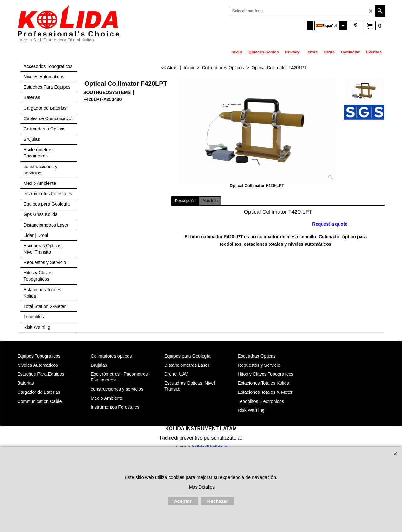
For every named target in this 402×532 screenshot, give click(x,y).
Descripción (185, 201)
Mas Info (210, 201)
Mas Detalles (202, 487)
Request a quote (330, 224)
